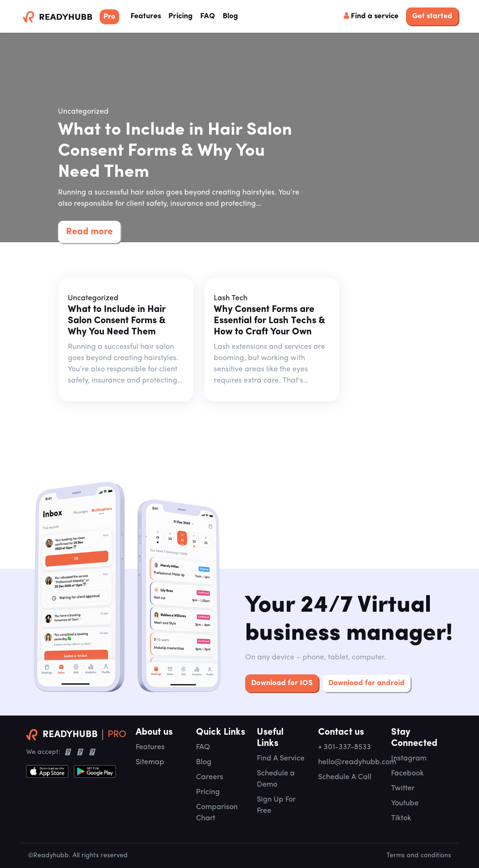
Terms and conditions (419, 856)
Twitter (403, 788)
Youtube (405, 803)
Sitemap (150, 762)
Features (148, 15)
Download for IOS (282, 683)
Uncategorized (83, 112)
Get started (432, 16)
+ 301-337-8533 (345, 747)
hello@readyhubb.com (357, 762)
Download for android (367, 683)
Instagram (409, 759)
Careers (210, 777)
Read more (89, 232)
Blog (230, 16)
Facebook (407, 774)
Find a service (371, 16)
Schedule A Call (345, 777)
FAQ (208, 16)
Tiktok (401, 818)
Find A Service (281, 759)
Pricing (181, 16)
